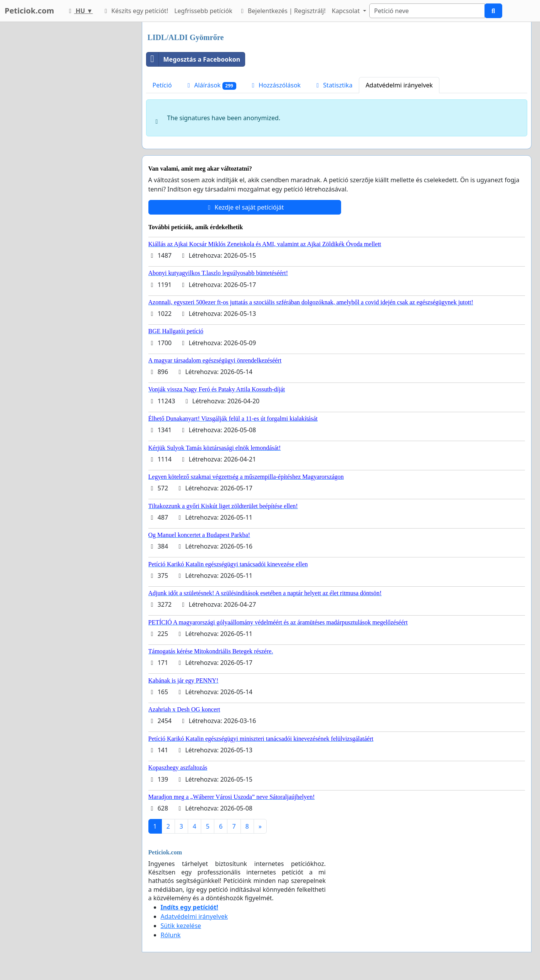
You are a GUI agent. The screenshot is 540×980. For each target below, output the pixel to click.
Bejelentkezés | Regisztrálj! (282, 11)
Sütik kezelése (181, 926)
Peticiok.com (29, 11)
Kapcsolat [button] (347, 11)
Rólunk (171, 935)
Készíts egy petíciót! (135, 11)
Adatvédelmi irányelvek (399, 85)
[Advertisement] (67, 138)
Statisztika (333, 85)
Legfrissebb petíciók (203, 11)
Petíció (162, 85)
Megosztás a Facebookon (193, 59)
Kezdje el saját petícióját (245, 207)
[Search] (427, 11)
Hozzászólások (275, 85)
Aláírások (211, 85)
